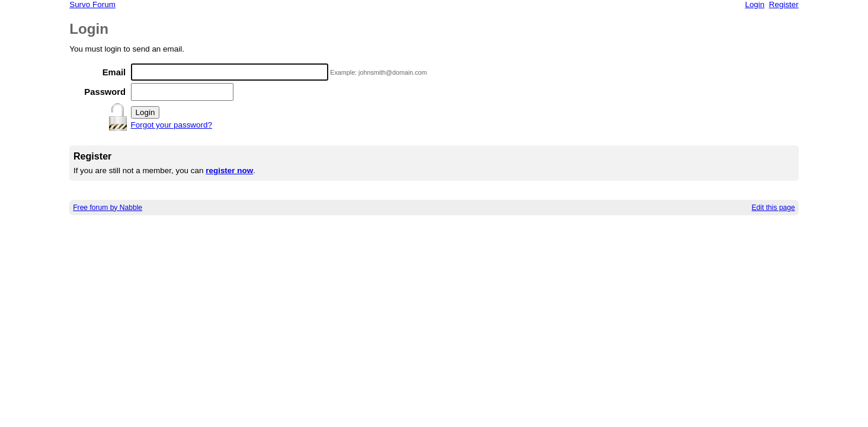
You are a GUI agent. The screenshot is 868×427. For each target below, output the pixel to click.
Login (755, 4)
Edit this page (773, 208)
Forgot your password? (172, 125)
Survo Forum (92, 4)
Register (784, 4)
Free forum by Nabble (108, 208)
